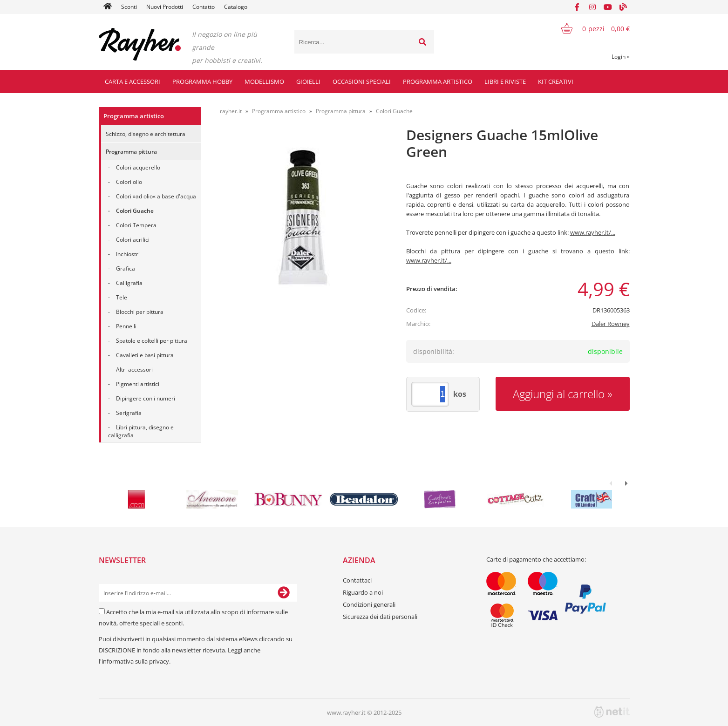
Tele (122, 297)
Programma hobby (202, 81)
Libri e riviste (505, 81)
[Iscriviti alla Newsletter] (284, 593)
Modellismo (264, 81)
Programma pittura (131, 152)
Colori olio (129, 182)
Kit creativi (556, 81)
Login (621, 57)
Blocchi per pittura (140, 312)
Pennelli (126, 326)
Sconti (129, 7)
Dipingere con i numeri (146, 398)
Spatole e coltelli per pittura (152, 341)
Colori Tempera (136, 225)
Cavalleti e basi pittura (145, 355)
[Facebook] (577, 7)
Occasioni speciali (362, 81)
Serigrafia (129, 413)
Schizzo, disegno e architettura (146, 134)
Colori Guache (135, 211)
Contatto (204, 7)
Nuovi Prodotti (165, 7)
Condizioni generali (369, 604)
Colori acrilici (133, 240)
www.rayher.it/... (593, 232)
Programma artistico (438, 81)
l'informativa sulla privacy (134, 661)
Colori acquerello (138, 167)
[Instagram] (592, 7)
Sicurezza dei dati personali (380, 617)
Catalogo (236, 7)
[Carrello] (590, 28)
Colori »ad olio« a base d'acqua (156, 196)
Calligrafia (129, 283)
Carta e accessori (133, 81)
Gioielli (308, 81)
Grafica (126, 268)
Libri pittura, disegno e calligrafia (141, 431)
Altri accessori (134, 370)
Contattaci (357, 580)
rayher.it (231, 111)
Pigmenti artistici (138, 384)
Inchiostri (128, 254)
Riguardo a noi (363, 592)
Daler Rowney (611, 324)
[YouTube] (608, 7)
